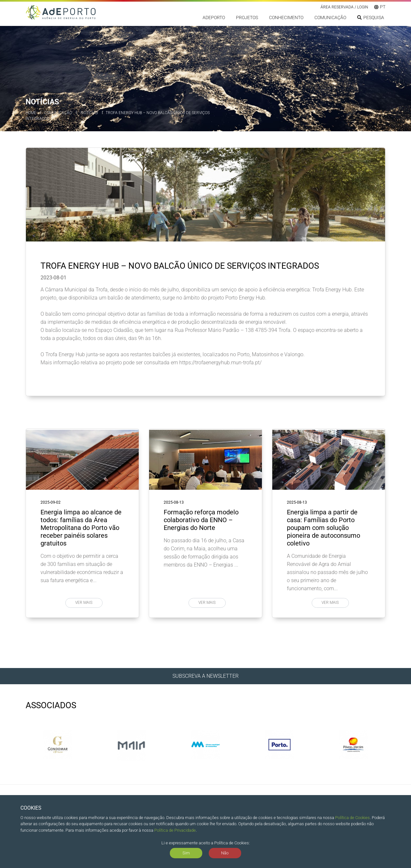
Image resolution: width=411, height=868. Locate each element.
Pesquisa (371, 18)
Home (31, 113)
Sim (186, 853)
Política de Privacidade (175, 830)
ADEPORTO (214, 18)
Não (225, 853)
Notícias (89, 113)
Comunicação (330, 18)
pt (380, 7)
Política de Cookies (352, 818)
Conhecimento (286, 18)
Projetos (247, 18)
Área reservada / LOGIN (344, 8)
